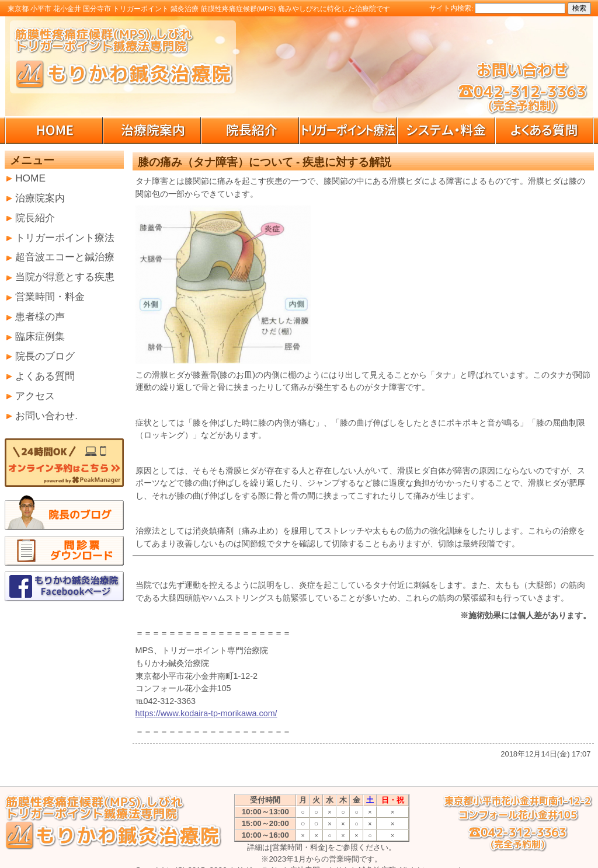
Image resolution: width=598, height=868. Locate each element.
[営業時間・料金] (298, 847)
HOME (30, 178)
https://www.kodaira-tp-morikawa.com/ (206, 713)
